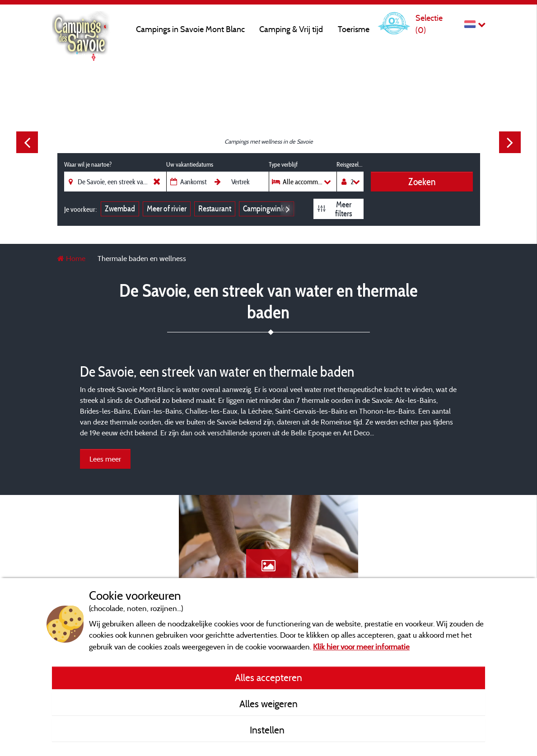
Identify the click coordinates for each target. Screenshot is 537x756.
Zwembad (120, 208)
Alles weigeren (268, 704)
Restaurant (215, 208)
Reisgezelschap (350, 164)
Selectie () (429, 24)
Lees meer (105, 459)
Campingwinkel (266, 208)
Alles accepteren (268, 677)
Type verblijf (283, 164)
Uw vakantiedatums (190, 164)
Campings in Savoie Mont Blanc (190, 29)
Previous (27, 142)
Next (510, 142)
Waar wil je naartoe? (88, 164)
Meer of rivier (167, 208)
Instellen (268, 730)
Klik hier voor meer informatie (361, 646)
